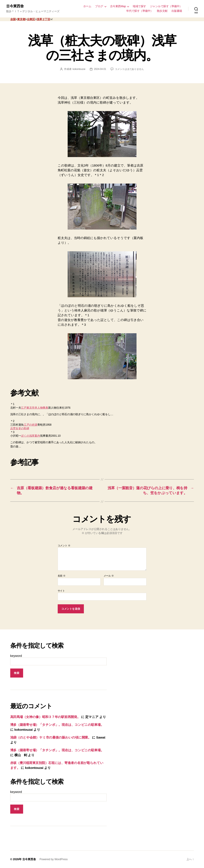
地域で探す (139, 6)
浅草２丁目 (43, 19)
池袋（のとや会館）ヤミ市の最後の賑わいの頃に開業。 (51, 737)
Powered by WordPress (53, 859)
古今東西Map (118, 6)
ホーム (87, 6)
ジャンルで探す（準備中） (166, 6)
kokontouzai (79, 69)
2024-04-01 (100, 69)
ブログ (99, 6)
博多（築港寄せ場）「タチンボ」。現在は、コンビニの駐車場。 (57, 725)
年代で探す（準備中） (140, 11)
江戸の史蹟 (31, 425)
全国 (13, 19)
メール (109, 576)
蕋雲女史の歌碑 (20, 428)
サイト (61, 591)
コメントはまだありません (129, 69)
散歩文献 (162, 11)
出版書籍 (177, 11)
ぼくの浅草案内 (30, 436)
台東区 (31, 19)
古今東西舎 (15, 6)
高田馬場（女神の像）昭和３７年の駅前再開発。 (45, 717)
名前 (62, 576)
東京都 (21, 19)
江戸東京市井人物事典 (35, 408)
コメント (64, 546)
